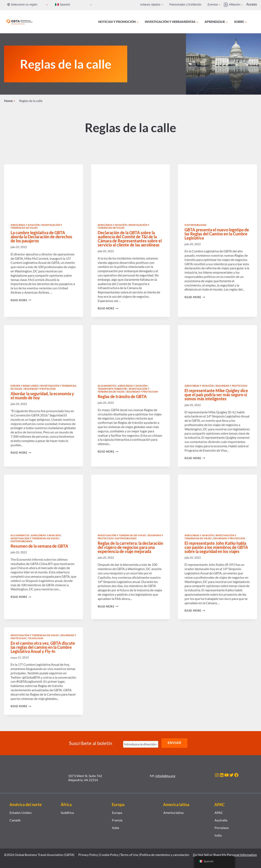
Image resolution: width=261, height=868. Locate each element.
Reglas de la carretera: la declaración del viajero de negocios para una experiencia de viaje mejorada (130, 547)
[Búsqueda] (254, 22)
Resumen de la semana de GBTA (39, 546)
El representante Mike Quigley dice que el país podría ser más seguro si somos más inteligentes (216, 395)
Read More (21, 300)
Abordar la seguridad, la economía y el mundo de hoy (42, 396)
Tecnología (36, 638)
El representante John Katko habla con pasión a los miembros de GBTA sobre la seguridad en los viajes (216, 547)
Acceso (252, 4)
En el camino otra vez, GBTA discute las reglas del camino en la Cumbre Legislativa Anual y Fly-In (43, 647)
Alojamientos (107, 386)
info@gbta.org (165, 775)
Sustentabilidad (195, 225)
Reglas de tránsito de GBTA (122, 396)
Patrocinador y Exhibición (185, 4)
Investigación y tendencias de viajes (36, 226)
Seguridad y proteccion (40, 389)
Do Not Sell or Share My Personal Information (225, 854)
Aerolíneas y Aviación (25, 225)
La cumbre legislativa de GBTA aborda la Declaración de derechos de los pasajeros (41, 237)
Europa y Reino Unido (25, 386)
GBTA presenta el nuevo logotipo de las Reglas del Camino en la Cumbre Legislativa (217, 234)
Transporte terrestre (112, 389)
